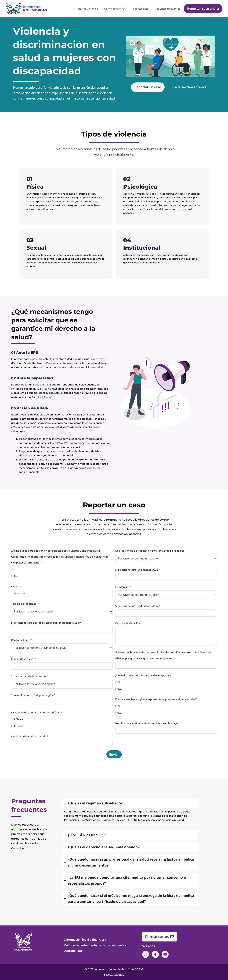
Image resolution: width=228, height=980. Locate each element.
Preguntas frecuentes (167, 9)
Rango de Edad (20, 640)
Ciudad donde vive (22, 659)
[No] (12, 576)
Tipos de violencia (87, 9)
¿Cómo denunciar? (115, 9)
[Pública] (12, 719)
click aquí (46, 397)
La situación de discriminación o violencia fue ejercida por (150, 550)
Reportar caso (140, 9)
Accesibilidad (73, 951)
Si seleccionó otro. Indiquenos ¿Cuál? (33, 695)
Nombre (16, 586)
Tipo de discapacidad (24, 603)
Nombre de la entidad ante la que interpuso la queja (146, 723)
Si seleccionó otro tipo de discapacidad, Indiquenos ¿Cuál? (46, 623)
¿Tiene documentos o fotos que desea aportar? (143, 675)
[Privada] (12, 726)
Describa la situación (128, 623)
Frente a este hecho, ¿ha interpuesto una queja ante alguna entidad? (156, 699)
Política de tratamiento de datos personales (95, 945)
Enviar (114, 754)
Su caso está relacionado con (28, 676)
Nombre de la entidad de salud (30, 736)
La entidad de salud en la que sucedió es (35, 712)
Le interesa (122, 587)
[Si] (12, 569)
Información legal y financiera (85, 939)
